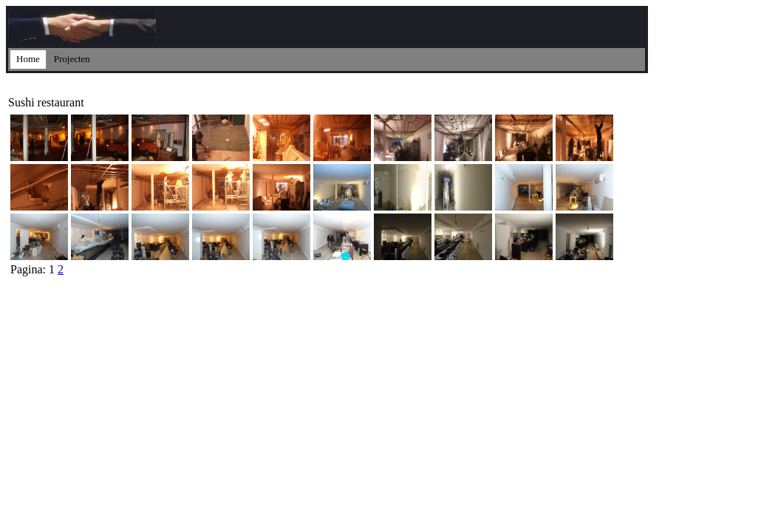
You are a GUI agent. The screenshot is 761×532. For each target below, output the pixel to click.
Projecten (72, 59)
